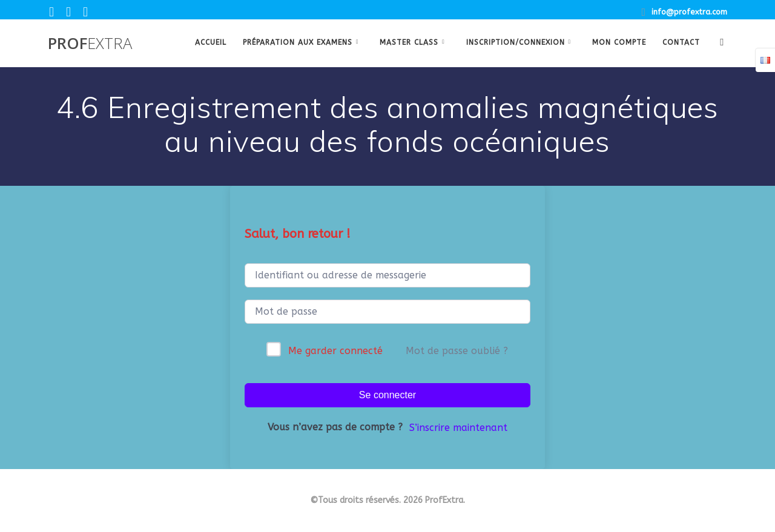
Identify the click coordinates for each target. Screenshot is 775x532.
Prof (90, 44)
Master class (409, 42)
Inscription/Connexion (516, 42)
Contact (681, 42)
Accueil (211, 42)
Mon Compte (619, 42)
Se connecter (387, 395)
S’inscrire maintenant (458, 428)
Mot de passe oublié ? (457, 351)
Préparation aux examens (298, 42)
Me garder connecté (335, 351)
